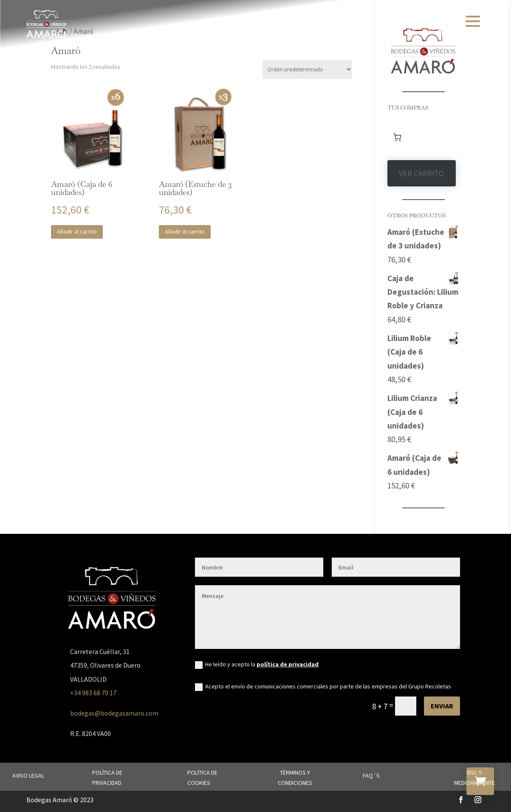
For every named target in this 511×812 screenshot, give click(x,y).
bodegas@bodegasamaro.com (114, 713)
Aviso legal (28, 775)
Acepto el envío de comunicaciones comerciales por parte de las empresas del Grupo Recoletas (323, 687)
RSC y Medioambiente (474, 778)
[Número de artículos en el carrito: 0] (398, 138)
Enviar (442, 706)
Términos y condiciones (295, 778)
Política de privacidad (107, 778)
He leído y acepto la (257, 665)
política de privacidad (288, 664)
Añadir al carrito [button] (77, 231)
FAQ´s (371, 775)
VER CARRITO (422, 173)
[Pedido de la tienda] (307, 69)
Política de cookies (202, 778)
